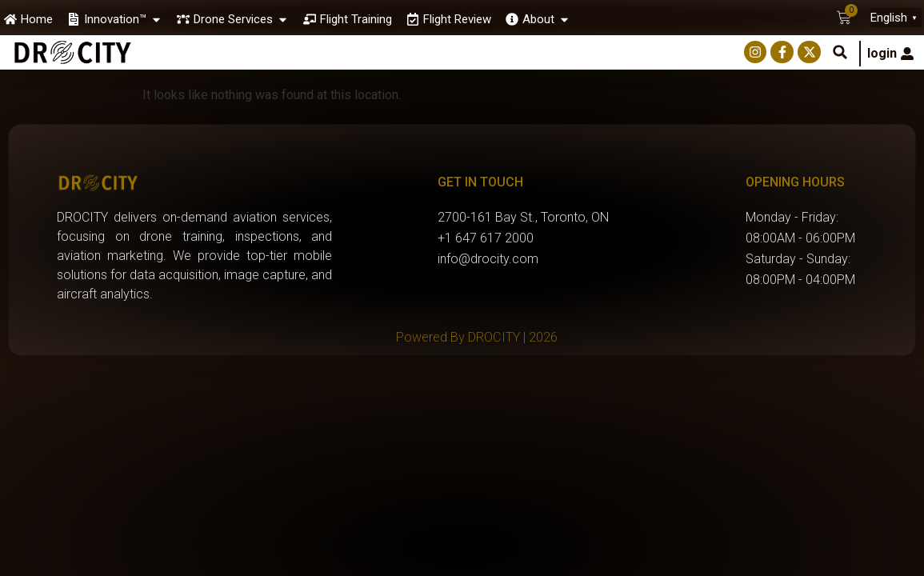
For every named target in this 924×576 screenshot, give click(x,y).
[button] (840, 52)
